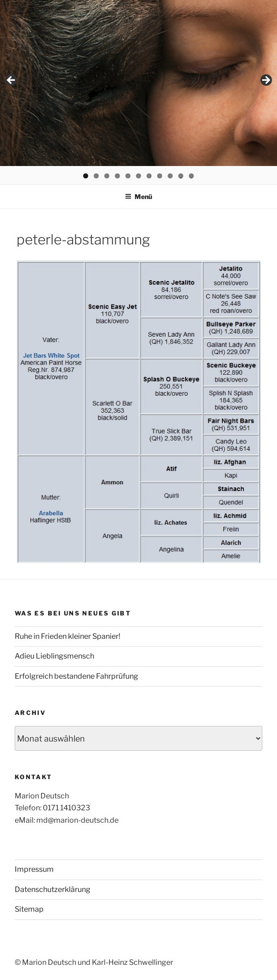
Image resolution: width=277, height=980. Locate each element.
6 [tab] (138, 176)
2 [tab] (96, 176)
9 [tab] (170, 176)
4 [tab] (117, 176)
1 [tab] (86, 176)
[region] (138, 83)
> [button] (266, 81)
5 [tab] (128, 176)
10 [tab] (181, 176)
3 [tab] (107, 176)
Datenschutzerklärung (53, 889)
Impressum (34, 869)
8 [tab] (160, 176)
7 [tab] (149, 176)
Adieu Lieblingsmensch (54, 656)
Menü (138, 197)
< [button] (11, 81)
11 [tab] (192, 176)
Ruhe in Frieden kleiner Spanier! (68, 636)
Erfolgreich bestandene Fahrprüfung (76, 676)
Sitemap (29, 909)
